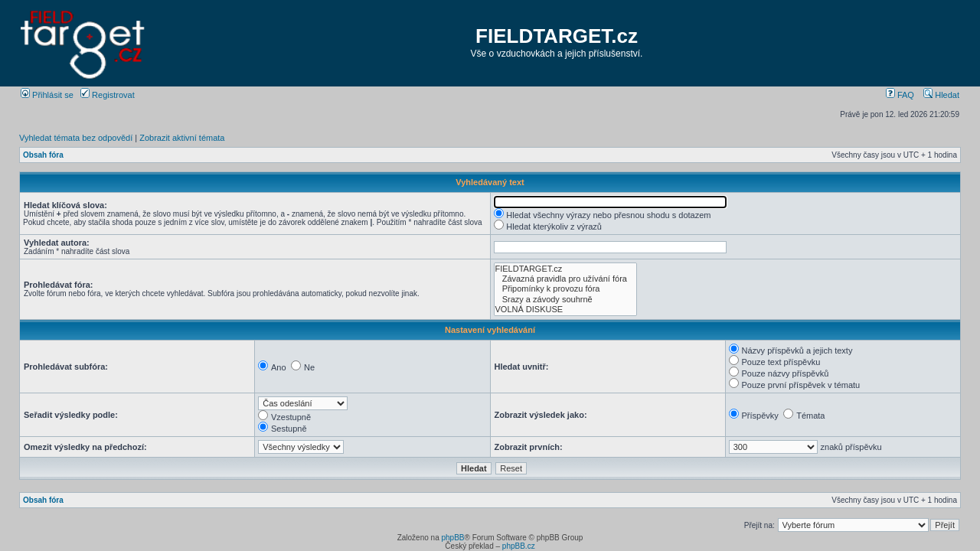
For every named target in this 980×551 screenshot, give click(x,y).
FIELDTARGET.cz (557, 36)
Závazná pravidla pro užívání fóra (565, 279)
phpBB (452, 538)
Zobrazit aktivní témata (182, 138)
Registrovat (108, 95)
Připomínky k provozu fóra (565, 289)
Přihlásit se (47, 95)
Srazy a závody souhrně (565, 300)
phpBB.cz (519, 546)
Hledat (941, 95)
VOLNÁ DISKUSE (565, 310)
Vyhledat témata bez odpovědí (76, 138)
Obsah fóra (43, 155)
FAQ (900, 95)
